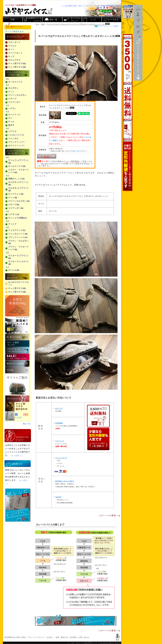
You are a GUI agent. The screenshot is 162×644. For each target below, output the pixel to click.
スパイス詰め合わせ (17, 277)
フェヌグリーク (17, 230)
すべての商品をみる (14, 32)
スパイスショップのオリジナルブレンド (72, 19)
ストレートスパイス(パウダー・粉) (17, 74)
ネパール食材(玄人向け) (17, 344)
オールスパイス (15, 82)
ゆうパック (59, 408)
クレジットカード (61, 458)
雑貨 (43, 24)
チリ (10, 118)
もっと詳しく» (17, 455)
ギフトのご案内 (17, 384)
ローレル (14, 270)
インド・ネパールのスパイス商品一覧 (52, 19)
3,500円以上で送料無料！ (128, 112)
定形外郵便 (59, 423)
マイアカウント (105, 26)
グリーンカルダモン (17, 95)
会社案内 (73, 637)
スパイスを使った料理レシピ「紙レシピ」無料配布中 (18, 416)
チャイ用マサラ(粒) (17, 64)
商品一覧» (27, 424)
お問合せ (117, 6)
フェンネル (13, 138)
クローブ (12, 99)
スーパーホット (15, 53)
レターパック (60, 441)
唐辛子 (11, 125)
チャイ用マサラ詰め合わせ (18, 407)
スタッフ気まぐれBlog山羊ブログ (138, 43)
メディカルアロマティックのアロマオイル (17, 350)
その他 (17, 370)
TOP (37, 24)
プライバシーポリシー (36, 637)
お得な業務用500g (17, 306)
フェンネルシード (18, 234)
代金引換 (58, 497)
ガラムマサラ (14, 60)
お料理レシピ (18, 463)
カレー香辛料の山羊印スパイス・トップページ (13, 19)
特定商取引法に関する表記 (15, 637)
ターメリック (14, 115)
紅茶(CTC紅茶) (17, 337)
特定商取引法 (107, 6)
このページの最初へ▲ (109, 515)
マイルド (12, 46)
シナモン (12, 108)
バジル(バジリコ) (16, 135)
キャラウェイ (16, 194)
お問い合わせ (77, 151)
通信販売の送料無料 (98, 427)
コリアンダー (14, 102)
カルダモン (13, 88)
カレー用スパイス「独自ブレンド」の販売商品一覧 (17, 37)
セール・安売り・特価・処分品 (17, 357)
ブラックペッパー (16, 142)
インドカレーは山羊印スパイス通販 (21, 5)
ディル (11, 122)
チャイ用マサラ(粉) (17, 67)
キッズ (11, 56)
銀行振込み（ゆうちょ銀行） (65, 481)
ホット (11, 49)
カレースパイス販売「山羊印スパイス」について (32, 19)
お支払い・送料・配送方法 (57, 637)
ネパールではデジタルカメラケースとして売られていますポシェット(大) (78, 24)
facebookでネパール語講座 (128, 12)
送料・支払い (78, 6)
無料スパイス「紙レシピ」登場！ (76, 620)
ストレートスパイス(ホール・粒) (17, 152)
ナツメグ (12, 224)
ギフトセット (17, 399)
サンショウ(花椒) (18, 218)
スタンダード (14, 42)
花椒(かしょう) (16, 179)
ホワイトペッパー (16, 146)
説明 (116, 26)
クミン (11, 92)
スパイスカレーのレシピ (91, 19)
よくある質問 (67, 6)
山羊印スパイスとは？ (18, 436)
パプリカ (12, 131)
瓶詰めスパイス (17, 325)
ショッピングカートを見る (111, 19)
